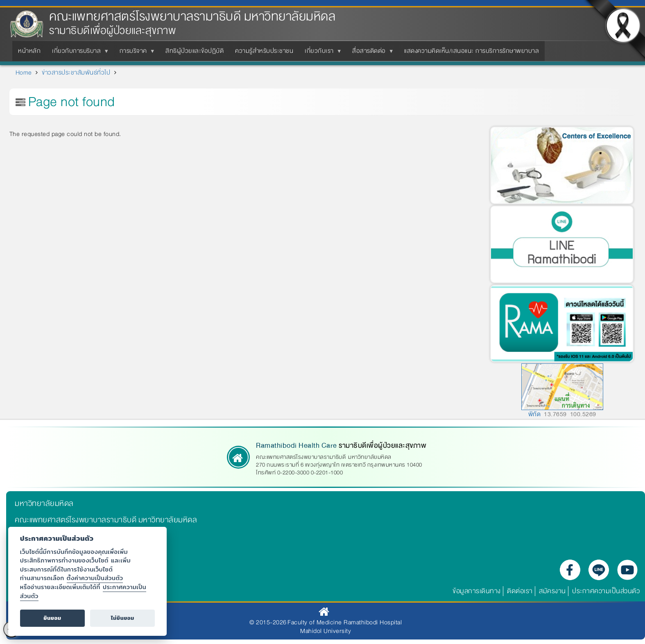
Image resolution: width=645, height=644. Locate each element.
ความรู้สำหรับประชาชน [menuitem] (264, 51)
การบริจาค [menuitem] (135, 53)
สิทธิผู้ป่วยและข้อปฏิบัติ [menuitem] (195, 51)
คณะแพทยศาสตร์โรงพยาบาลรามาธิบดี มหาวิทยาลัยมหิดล (192, 17)
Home (24, 73)
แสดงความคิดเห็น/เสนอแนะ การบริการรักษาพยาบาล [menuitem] (472, 51)
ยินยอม (52, 618)
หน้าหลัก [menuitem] (29, 51)
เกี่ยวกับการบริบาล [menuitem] (78, 53)
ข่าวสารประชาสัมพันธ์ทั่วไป (76, 73)
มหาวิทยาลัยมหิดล (44, 503)
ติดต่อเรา (520, 591)
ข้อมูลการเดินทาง (477, 591)
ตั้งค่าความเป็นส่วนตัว (95, 578)
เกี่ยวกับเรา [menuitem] (321, 53)
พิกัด (535, 414)
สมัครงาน (552, 591)
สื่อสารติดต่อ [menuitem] (371, 53)
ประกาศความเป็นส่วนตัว (606, 591)
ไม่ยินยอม (123, 618)
